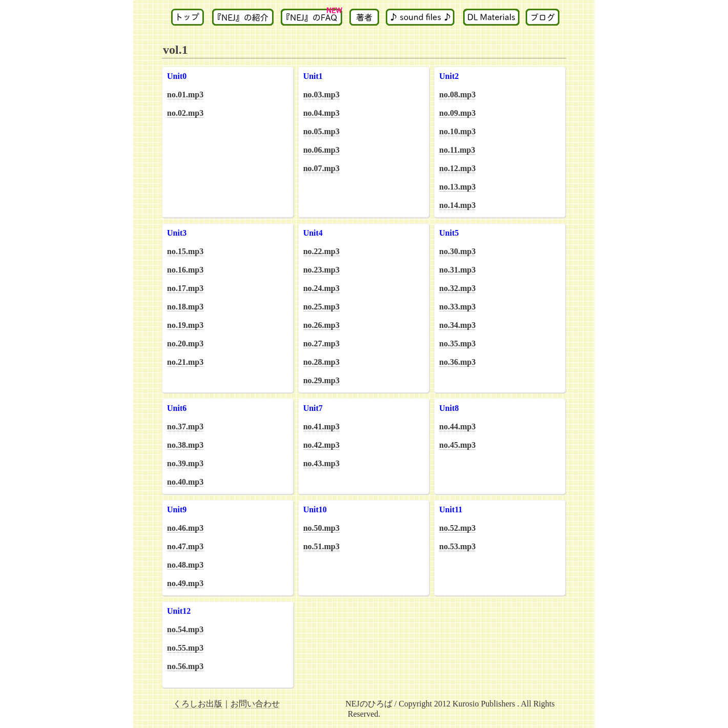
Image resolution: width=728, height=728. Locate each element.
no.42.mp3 (321, 445)
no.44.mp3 (457, 427)
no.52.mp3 (457, 528)
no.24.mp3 (321, 288)
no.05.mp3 (321, 131)
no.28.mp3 (321, 362)
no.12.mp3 (457, 168)
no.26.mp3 (321, 325)
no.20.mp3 (185, 344)
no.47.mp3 (185, 546)
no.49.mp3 (185, 583)
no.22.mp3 (321, 251)
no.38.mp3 (185, 445)
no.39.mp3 (185, 463)
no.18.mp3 (185, 307)
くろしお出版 (198, 704)
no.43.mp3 (321, 463)
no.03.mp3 (321, 95)
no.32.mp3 (457, 288)
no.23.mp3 (321, 270)
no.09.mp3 (457, 113)
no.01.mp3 (185, 95)
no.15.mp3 (185, 251)
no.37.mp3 (185, 427)
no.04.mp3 (321, 113)
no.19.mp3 (185, 325)
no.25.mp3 (321, 307)
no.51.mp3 (321, 546)
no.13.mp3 (457, 187)
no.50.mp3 (321, 528)
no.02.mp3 (185, 113)
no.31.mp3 (457, 270)
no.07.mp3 (321, 168)
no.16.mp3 (185, 270)
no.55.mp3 (185, 648)
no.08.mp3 (457, 95)
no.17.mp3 (185, 288)
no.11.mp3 (457, 150)
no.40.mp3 (185, 482)
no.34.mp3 (457, 325)
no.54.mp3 (185, 629)
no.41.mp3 (321, 427)
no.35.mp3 (457, 344)
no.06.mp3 (321, 150)
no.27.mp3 (321, 344)
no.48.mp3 (185, 565)
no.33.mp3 (457, 307)
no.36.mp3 (457, 362)
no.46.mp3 (185, 528)
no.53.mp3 (457, 546)
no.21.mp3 (185, 362)
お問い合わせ (255, 704)
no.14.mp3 (457, 205)
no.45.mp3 (457, 445)
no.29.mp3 (321, 380)
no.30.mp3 (457, 251)
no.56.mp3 (185, 666)
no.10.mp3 (457, 131)
